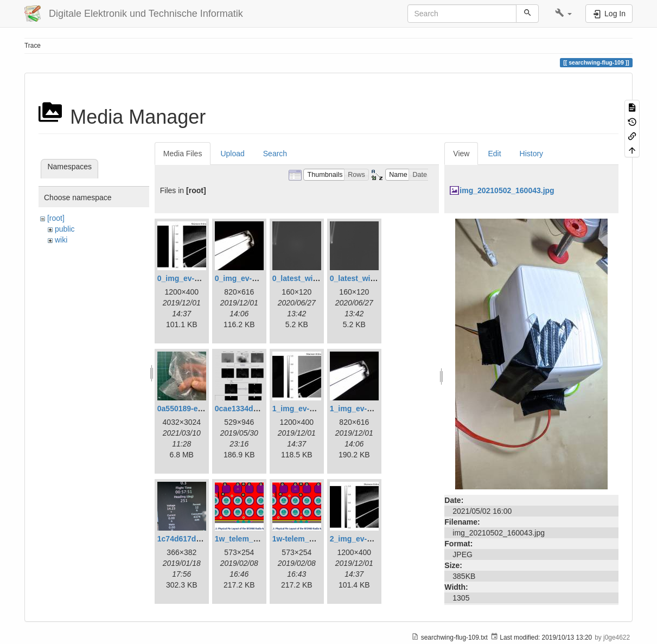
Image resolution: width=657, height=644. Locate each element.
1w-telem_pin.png (304, 539)
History (532, 154)
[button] (563, 14)
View (461, 154)
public (65, 229)
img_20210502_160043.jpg (507, 190)
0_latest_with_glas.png (314, 278)
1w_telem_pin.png (248, 539)
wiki (61, 240)
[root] (56, 218)
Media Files (183, 154)
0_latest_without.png (368, 278)
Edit (494, 154)
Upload (232, 154)
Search (275, 154)
